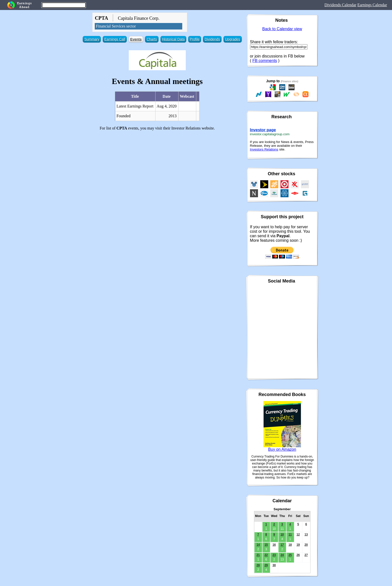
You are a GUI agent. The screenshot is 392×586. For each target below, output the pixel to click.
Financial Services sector (116, 26)
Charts (152, 39)
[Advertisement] (157, 169)
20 (306, 545)
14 (258, 545)
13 (306, 534)
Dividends (212, 39)
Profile (195, 39)
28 (258, 565)
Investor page (263, 130)
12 (298, 534)
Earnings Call (115, 39)
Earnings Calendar (372, 5)
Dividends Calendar (340, 5)
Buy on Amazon (282, 449)
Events (136, 39)
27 (306, 555)
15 (266, 545)
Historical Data (173, 39)
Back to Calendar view (282, 29)
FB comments (265, 61)
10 (282, 534)
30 (274, 565)
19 (298, 545)
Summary (92, 39)
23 (274, 555)
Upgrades (233, 39)
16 (274, 545)
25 (290, 555)
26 (298, 555)
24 (282, 555)
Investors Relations (264, 149)
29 (266, 565)
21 (258, 555)
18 (290, 545)
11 (290, 534)
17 (282, 545)
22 (266, 555)
